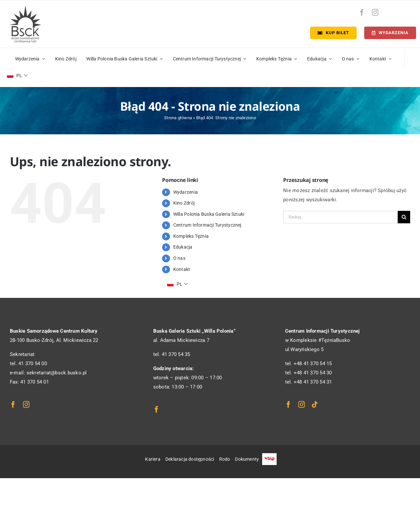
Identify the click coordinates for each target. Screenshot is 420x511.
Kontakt (182, 269)
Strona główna (178, 118)
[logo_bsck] (25, 8)
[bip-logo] (405, 11)
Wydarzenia (186, 192)
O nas (179, 258)
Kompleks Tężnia (191, 236)
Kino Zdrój (184, 203)
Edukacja (183, 247)
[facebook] (362, 12)
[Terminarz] (390, 33)
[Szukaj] (404, 217)
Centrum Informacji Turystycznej (207, 225)
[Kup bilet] (333, 33)
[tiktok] (315, 405)
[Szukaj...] (340, 217)
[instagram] (375, 12)
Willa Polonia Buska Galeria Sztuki (209, 214)
